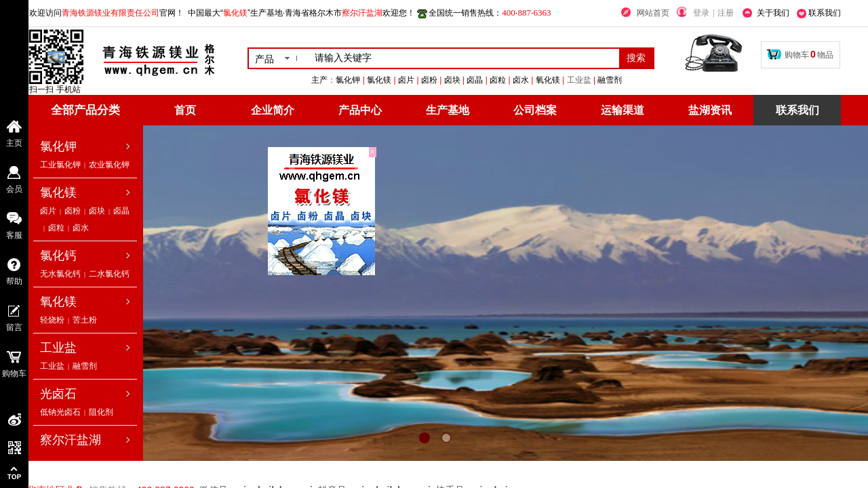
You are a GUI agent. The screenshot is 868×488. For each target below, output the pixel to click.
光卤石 (58, 394)
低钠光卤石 (60, 412)
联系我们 (797, 110)
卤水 (81, 228)
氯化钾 (58, 146)
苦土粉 (85, 320)
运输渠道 (623, 110)
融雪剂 (85, 366)
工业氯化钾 (60, 165)
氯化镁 (58, 192)
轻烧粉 (52, 320)
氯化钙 (58, 256)
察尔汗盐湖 (71, 440)
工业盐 (641, 80)
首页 (185, 110)
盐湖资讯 (710, 110)
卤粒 (56, 228)
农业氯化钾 (109, 165)
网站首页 (653, 13)
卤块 (97, 211)
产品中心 (360, 110)
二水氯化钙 (109, 274)
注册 (726, 13)
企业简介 (273, 110)
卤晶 (121, 211)
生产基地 (448, 110)
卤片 (48, 211)
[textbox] (464, 58)
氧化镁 (58, 302)
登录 (701, 13)
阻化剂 (101, 412)
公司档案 (535, 110)
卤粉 (73, 211)
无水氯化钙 (60, 274)
